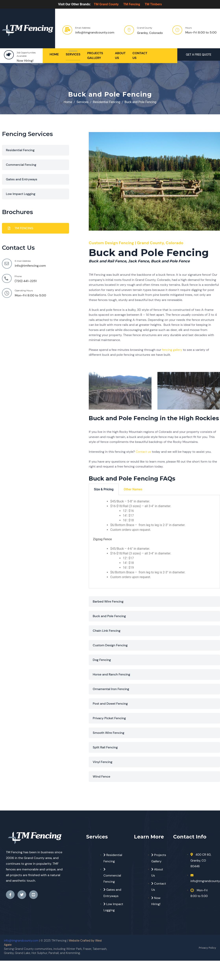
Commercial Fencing (21, 165)
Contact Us (140, 55)
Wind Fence (101, 776)
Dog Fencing (102, 660)
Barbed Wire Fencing (108, 601)
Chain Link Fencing (107, 631)
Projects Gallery (95, 55)
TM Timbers (153, 4)
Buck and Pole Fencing (109, 616)
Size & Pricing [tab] (104, 489)
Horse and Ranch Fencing (111, 674)
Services (73, 54)
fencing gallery (172, 350)
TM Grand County (106, 4)
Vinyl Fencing (103, 762)
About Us (120, 55)
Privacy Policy (207, 948)
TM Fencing (132, 4)
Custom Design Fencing (110, 645)
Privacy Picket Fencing (109, 718)
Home (54, 54)
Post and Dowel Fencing (110, 704)
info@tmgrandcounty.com (21, 941)
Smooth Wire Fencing (109, 733)
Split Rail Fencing (105, 747)
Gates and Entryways (22, 179)
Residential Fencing (20, 150)
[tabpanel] (154, 542)
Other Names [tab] (133, 489)
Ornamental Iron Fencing (111, 689)
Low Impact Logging (21, 194)
